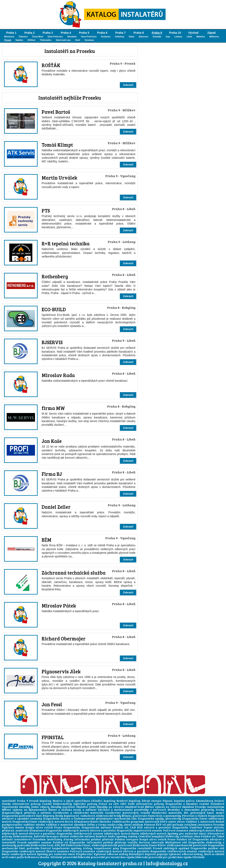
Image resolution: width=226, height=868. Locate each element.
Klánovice (143, 37)
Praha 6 (102, 33)
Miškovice (214, 37)
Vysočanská (10, 807)
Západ (211, 33)
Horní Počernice (89, 37)
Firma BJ (52, 474)
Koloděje (157, 37)
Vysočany (89, 40)
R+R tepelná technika (66, 243)
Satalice (19, 40)
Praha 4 (66, 33)
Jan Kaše (52, 441)
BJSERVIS (52, 342)
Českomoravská (84, 819)
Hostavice (106, 37)
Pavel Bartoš (56, 112)
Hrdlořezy (120, 37)
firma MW (53, 408)
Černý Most (38, 37)
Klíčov (162, 845)
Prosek (8, 40)
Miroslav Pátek (59, 606)
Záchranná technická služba (74, 573)
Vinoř (78, 40)
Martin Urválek (59, 178)
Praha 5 (84, 33)
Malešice (201, 37)
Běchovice (9, 37)
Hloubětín (72, 37)
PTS (46, 211)
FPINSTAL (53, 737)
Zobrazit (128, 85)
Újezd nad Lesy (63, 40)
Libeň (189, 37)
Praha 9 (157, 33)
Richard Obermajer (64, 638)
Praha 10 (175, 33)
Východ (193, 33)
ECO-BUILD (54, 309)
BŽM (46, 540)
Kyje (168, 37)
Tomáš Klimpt (57, 145)
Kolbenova (32, 857)
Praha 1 (11, 33)
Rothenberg (55, 276)
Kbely (131, 37)
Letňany (178, 37)
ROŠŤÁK (51, 65)
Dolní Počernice (55, 37)
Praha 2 (30, 33)
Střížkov (31, 40)
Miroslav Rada (58, 375)
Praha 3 (48, 33)
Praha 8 (139, 33)
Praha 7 (121, 33)
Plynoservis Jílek (61, 671)
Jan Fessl (52, 704)
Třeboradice (46, 40)
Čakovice (23, 37)
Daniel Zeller (56, 507)
